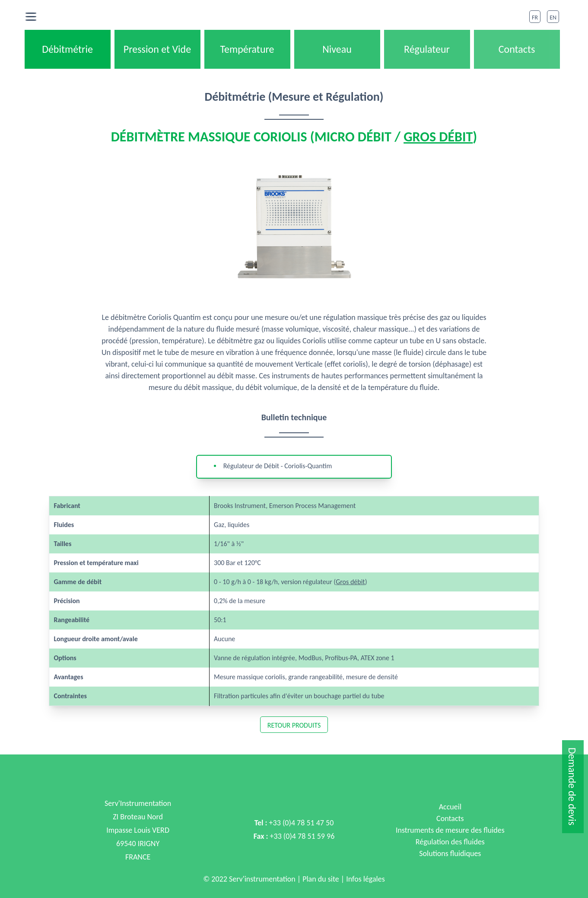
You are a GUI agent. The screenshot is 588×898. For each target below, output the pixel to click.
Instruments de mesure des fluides (450, 830)
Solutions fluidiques (450, 853)
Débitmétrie (67, 49)
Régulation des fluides (450, 842)
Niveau (337, 49)
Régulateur (427, 49)
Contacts (517, 49)
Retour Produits (294, 725)
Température (247, 49)
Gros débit (438, 137)
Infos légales (365, 879)
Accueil (450, 807)
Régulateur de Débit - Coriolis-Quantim (278, 466)
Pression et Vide (157, 49)
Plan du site (321, 879)
